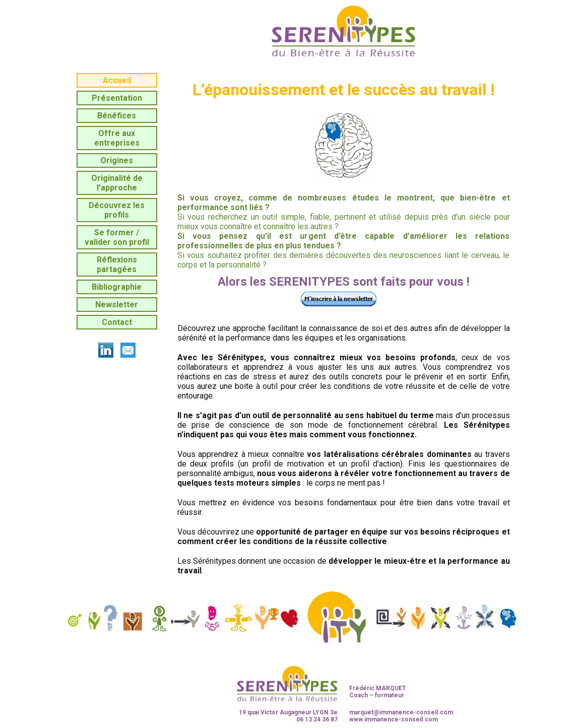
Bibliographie (117, 287)
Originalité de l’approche (117, 183)
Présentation (117, 98)
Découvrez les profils (117, 210)
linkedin (106, 350)
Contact (117, 322)
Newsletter (117, 305)
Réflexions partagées (117, 264)
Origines (117, 160)
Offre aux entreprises (117, 138)
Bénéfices (117, 116)
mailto (128, 350)
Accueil (117, 80)
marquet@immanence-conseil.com (401, 712)
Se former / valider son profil (117, 237)
